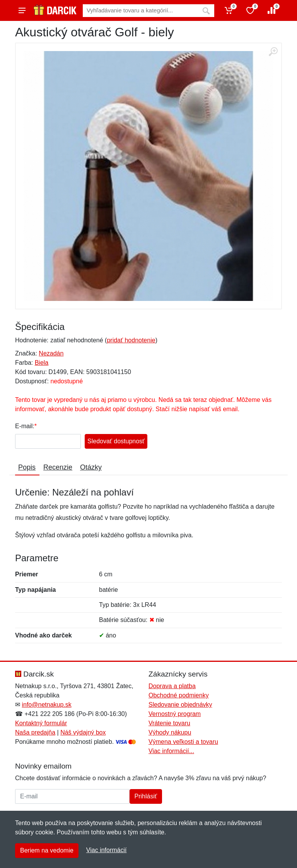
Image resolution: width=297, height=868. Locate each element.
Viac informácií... (171, 751)
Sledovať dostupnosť (116, 441)
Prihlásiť (146, 796)
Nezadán (51, 353)
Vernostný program (175, 714)
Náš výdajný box (83, 732)
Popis (27, 467)
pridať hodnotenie (131, 340)
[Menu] (22, 10)
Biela (42, 363)
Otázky (91, 467)
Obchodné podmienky (179, 695)
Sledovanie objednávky (180, 705)
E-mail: (25, 426)
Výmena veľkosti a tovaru (183, 742)
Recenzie (58, 467)
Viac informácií (107, 850)
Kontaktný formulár (41, 723)
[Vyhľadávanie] (140, 11)
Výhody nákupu (170, 732)
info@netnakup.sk (46, 705)
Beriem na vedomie (47, 850)
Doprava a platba (172, 686)
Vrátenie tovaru (169, 723)
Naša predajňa (35, 732)
